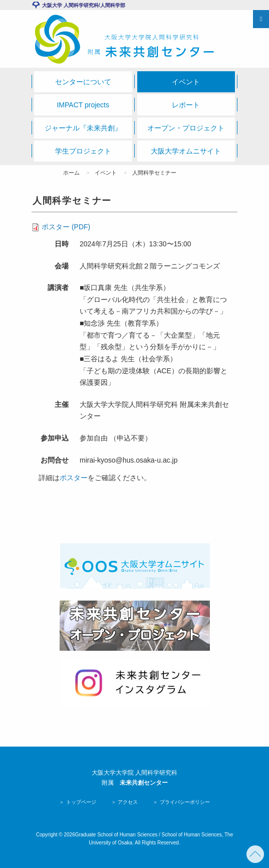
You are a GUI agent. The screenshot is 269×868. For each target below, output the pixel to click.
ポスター (74, 478)
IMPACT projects (83, 105)
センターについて (83, 82)
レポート (186, 105)
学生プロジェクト (83, 151)
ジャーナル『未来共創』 (83, 128)
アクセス (127, 802)
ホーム (71, 173)
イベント (186, 82)
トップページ (80, 802)
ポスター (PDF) (66, 227)
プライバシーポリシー (184, 802)
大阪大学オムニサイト (186, 151)
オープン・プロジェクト (186, 128)
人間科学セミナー (154, 173)
